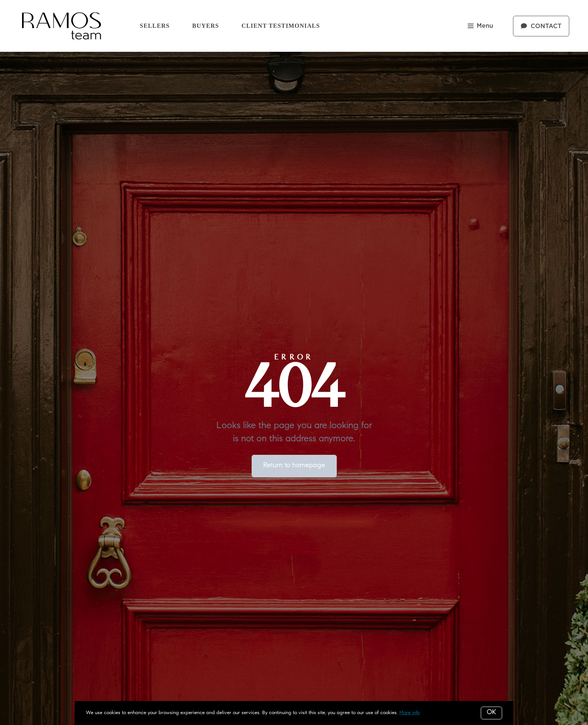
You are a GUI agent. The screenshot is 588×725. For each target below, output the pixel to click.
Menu (480, 26)
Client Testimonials (281, 26)
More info (409, 713)
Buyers (206, 26)
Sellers (155, 26)
